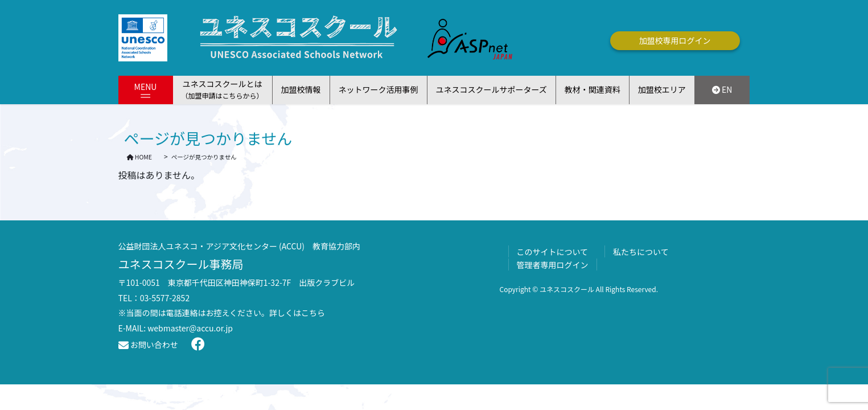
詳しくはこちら (297, 313)
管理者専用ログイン (553, 265)
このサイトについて (553, 252)
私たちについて (641, 252)
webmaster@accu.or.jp (190, 328)
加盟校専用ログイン (675, 40)
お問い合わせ (148, 345)
